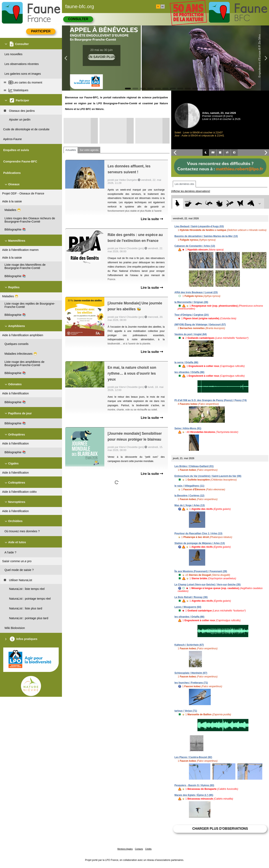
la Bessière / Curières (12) (189, 496)
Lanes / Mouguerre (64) (188, 607)
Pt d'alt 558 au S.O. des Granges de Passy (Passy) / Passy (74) (211, 400)
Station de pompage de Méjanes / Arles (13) (200, 543)
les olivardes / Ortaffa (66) (189, 372)
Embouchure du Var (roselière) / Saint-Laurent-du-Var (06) (208, 476)
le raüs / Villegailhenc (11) (189, 486)
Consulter (78, 19)
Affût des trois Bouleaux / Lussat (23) (196, 292)
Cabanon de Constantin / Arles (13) (195, 246)
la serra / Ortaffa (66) (186, 362)
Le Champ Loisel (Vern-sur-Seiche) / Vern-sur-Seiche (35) (208, 585)
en (163, 7)
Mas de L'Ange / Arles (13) (190, 505)
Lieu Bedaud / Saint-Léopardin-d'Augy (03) (199, 226)
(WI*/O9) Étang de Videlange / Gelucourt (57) (200, 325)
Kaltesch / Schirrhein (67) (189, 645)
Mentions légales (125, 849)
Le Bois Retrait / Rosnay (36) (191, 597)
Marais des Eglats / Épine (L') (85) (194, 795)
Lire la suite (152, 219)
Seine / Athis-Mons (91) (188, 428)
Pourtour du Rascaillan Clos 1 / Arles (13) (198, 533)
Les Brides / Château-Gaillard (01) (194, 466)
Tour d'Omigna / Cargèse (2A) (192, 315)
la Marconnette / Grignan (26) (191, 302)
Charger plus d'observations (220, 829)
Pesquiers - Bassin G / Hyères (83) (194, 785)
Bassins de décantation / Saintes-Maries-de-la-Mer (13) (206, 236)
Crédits (148, 849)
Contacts (139, 849)
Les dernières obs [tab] (184, 184)
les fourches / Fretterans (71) (191, 683)
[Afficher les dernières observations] (191, 191)
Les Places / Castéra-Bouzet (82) (193, 757)
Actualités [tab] (71, 150)
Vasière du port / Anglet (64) (191, 334)
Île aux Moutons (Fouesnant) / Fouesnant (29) (201, 571)
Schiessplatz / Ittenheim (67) (191, 673)
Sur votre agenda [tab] (89, 150)
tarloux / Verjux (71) (186, 711)
